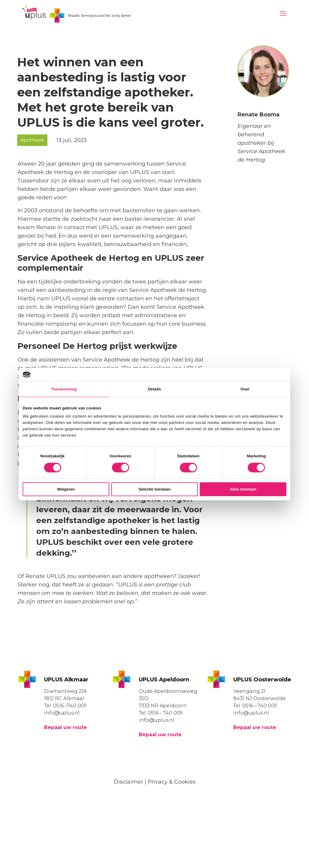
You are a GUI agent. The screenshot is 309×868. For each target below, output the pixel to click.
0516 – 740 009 (165, 713)
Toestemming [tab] (64, 389)
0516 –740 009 (70, 706)
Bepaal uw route (65, 727)
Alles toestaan (243, 489)
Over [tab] (245, 389)
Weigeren (66, 489)
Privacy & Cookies (172, 782)
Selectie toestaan (154, 489)
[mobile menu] (283, 14)
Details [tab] (154, 389)
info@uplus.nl (62, 713)
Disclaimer (128, 782)
